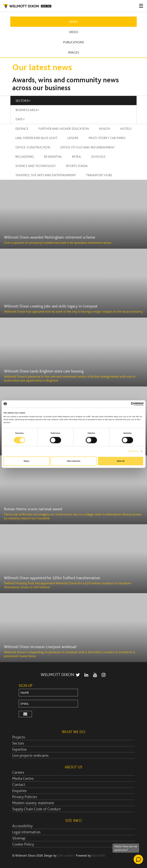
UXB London (65, 855)
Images (73, 52)
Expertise (19, 749)
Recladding (25, 157)
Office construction (33, 147)
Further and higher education (64, 129)
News (74, 22)
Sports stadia (77, 166)
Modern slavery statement (33, 803)
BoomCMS (98, 855)
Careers (18, 772)
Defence (22, 129)
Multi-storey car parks (107, 138)
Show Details (134, 451)
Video (73, 32)
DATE (20, 119)
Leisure (73, 138)
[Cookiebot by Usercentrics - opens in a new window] (126, 404)
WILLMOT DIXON (27, 6)
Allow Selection (73, 461)
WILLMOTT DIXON (57, 674)
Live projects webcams (30, 755)
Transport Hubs (99, 175)
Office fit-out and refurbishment (87, 147)
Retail (77, 157)
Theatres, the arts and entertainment (46, 175)
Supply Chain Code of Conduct (37, 809)
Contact (19, 785)
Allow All (120, 461)
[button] (25, 714)
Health (104, 129)
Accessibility (22, 826)
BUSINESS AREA (28, 110)
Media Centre (23, 778)
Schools (98, 157)
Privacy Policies (25, 797)
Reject (26, 461)
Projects (19, 737)
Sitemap (19, 838)
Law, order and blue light (36, 138)
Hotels (126, 129)
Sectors (18, 743)
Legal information (26, 832)
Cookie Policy (23, 844)
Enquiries (19, 791)
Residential (53, 157)
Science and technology (36, 166)
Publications (74, 42)
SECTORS (23, 101)
